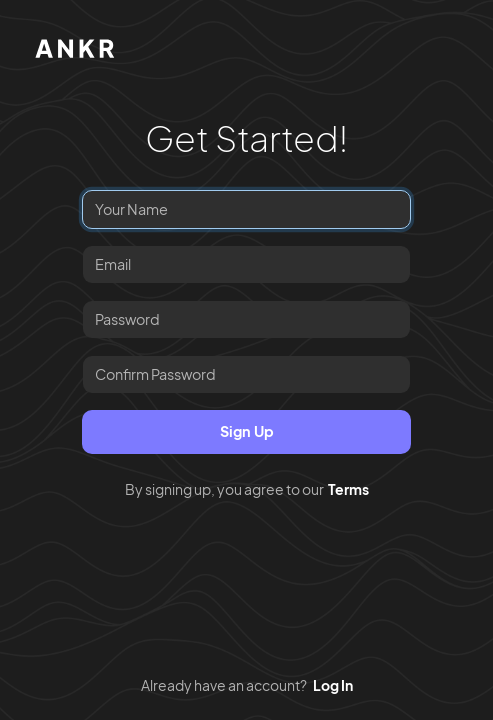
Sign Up (247, 431)
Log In (333, 685)
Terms (348, 489)
